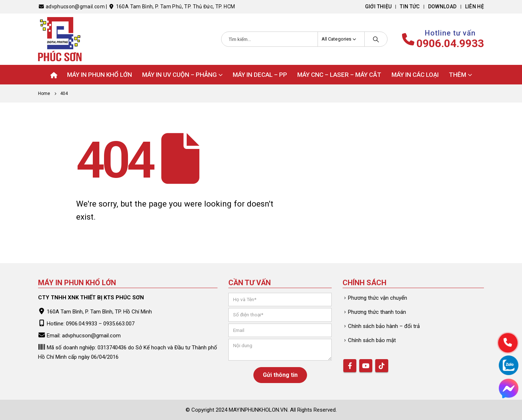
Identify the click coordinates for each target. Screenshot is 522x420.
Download (442, 7)
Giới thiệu (378, 7)
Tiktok (382, 366)
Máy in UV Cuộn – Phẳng (179, 75)
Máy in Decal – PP (260, 75)
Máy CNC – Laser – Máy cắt (339, 75)
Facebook (350, 366)
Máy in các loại (415, 75)
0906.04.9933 (450, 43)
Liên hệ (475, 7)
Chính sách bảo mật (372, 340)
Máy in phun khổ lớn (100, 75)
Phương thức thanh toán (377, 312)
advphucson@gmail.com (91, 336)
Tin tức (410, 7)
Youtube (366, 366)
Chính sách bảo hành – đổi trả (384, 326)
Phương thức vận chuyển (378, 298)
